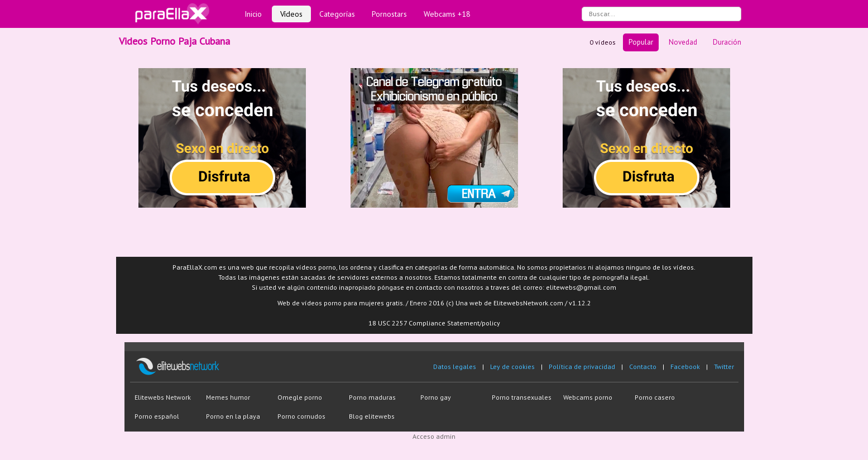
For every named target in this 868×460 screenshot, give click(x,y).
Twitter (724, 366)
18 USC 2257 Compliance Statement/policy (434, 323)
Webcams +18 (447, 14)
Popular (641, 42)
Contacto (643, 366)
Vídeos (291, 14)
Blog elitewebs (372, 416)
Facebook (685, 366)
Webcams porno (588, 397)
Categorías (337, 14)
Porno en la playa (233, 416)
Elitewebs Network (163, 397)
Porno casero (655, 397)
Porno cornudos (301, 416)
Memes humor (228, 397)
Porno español (157, 416)
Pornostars (389, 14)
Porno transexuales (522, 397)
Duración (727, 42)
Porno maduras (372, 397)
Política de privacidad (582, 366)
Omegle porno (300, 397)
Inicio (253, 14)
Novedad (683, 42)
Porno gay (436, 397)
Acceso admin (434, 436)
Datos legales (455, 366)
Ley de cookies (512, 366)
